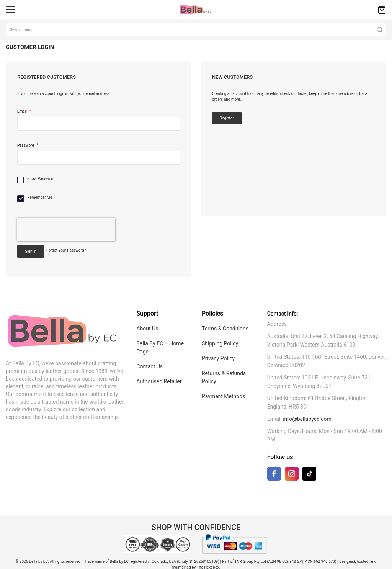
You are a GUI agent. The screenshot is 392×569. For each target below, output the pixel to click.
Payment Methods (223, 396)
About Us (147, 329)
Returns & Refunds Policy (224, 377)
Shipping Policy (220, 343)
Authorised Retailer (159, 381)
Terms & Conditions (225, 329)
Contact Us (149, 366)
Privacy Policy (218, 358)
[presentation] (66, 230)
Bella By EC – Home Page (160, 347)
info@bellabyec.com (307, 419)
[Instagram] (292, 475)
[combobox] (196, 29)
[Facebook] (274, 475)
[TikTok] (309, 473)
